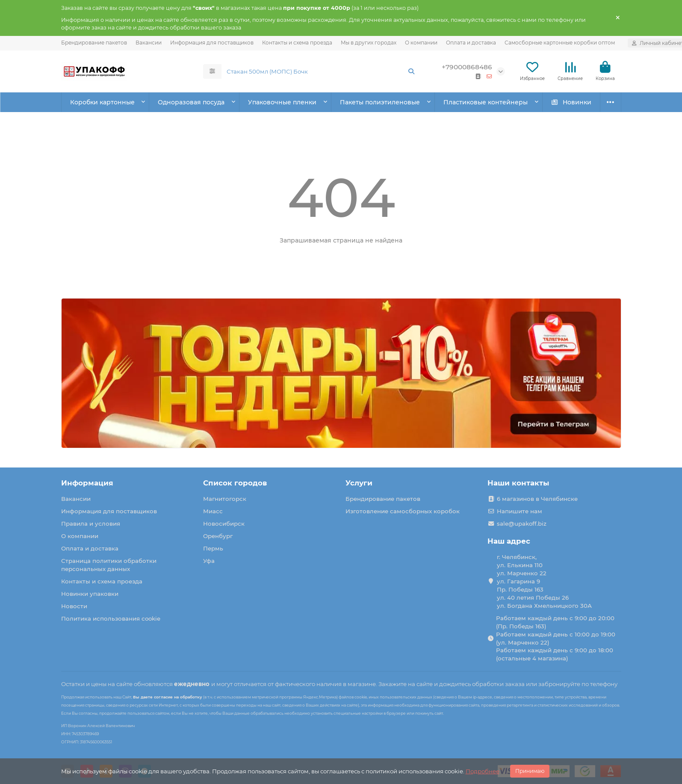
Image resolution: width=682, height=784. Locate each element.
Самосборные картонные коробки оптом (560, 43)
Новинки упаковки (90, 594)
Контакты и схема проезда (297, 43)
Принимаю (530, 771)
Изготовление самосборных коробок (403, 511)
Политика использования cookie (111, 618)
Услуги (359, 483)
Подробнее (483, 771)
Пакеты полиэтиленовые (380, 102)
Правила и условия (91, 524)
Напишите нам (520, 511)
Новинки (571, 102)
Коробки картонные (102, 102)
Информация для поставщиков (212, 43)
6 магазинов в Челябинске (537, 499)
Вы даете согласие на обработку (168, 697)
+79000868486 (467, 67)
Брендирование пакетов (94, 43)
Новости (74, 606)
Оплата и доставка (471, 43)
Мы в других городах (369, 43)
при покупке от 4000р (317, 8)
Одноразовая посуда (191, 102)
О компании (421, 43)
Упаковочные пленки (282, 102)
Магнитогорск (225, 499)
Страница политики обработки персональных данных (109, 565)
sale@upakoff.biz (522, 524)
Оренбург (218, 536)
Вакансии (149, 43)
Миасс (213, 511)
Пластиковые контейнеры (486, 102)
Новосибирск (224, 524)
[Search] (321, 71)
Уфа (209, 561)
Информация (87, 483)
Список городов (235, 483)
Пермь (213, 548)
